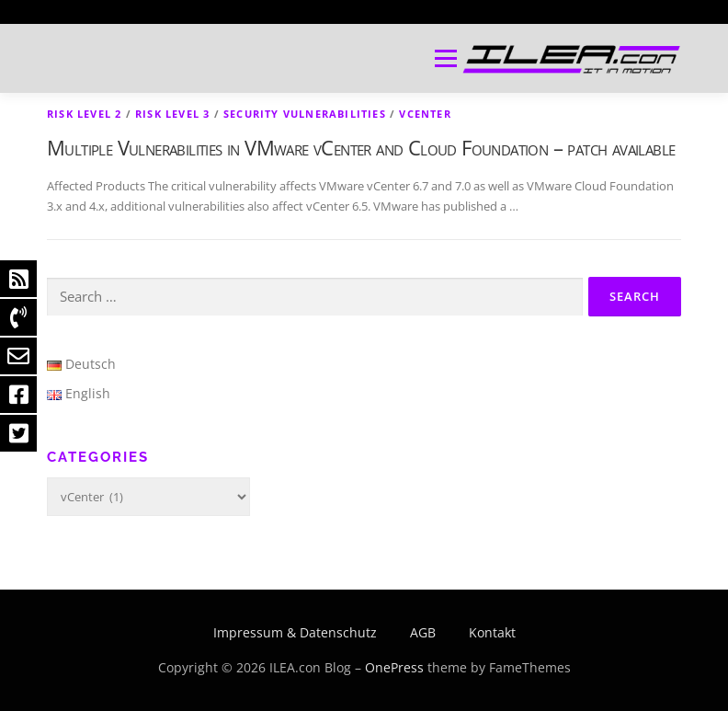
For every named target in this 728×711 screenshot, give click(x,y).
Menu (445, 58)
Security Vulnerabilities (305, 114)
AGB (423, 632)
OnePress (394, 667)
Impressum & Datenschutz (295, 632)
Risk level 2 (84, 114)
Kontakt (492, 632)
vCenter (425, 114)
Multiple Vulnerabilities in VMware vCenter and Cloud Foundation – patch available (361, 147)
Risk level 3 (172, 114)
